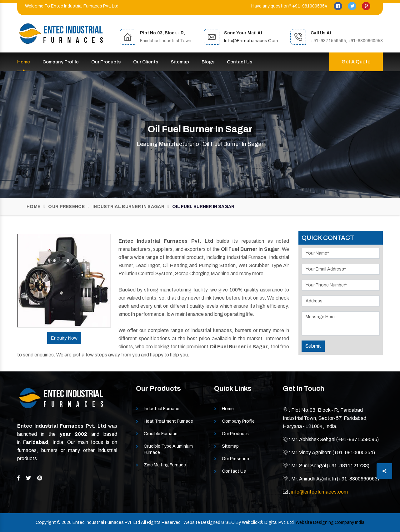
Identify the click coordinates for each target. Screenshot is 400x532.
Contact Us (240, 62)
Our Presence (66, 207)
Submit (313, 346)
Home (24, 62)
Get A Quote (356, 62)
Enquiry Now (64, 338)
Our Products (106, 62)
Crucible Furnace (161, 434)
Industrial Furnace (162, 409)
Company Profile (61, 62)
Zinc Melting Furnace (165, 465)
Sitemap (180, 62)
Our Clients (146, 62)
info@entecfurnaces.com (251, 41)
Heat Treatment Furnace (168, 421)
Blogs (208, 62)
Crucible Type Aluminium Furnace (168, 449)
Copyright (46, 522)
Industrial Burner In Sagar (128, 207)
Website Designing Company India (330, 522)
